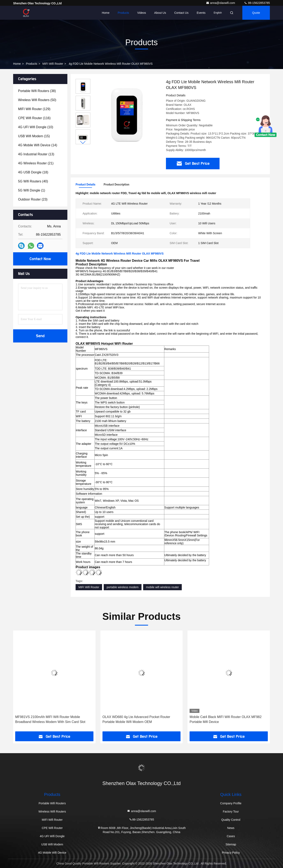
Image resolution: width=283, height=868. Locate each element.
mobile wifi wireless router (162, 587)
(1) (32, 190)
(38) (37, 91)
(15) (34, 136)
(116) (34, 118)
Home (106, 13)
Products (123, 13)
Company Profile (231, 803)
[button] (83, 142)
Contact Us (181, 13)
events (201, 13)
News (231, 828)
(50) (37, 100)
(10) (36, 127)
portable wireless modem (123, 587)
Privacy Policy (231, 853)
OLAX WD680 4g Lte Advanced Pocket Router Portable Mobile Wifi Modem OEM (136, 719)
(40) (33, 181)
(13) (36, 154)
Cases (231, 836)
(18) (33, 172)
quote (256, 13)
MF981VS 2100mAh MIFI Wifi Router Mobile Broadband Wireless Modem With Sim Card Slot (50, 719)
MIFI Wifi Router (53, 64)
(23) (33, 199)
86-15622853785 (257, 3)
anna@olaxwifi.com (221, 3)
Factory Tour (231, 812)
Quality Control (231, 820)
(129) (34, 109)
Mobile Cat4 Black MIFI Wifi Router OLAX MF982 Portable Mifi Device (225, 719)
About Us (160, 13)
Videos (142, 13)
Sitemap (231, 844)
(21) (36, 163)
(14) (38, 145)
